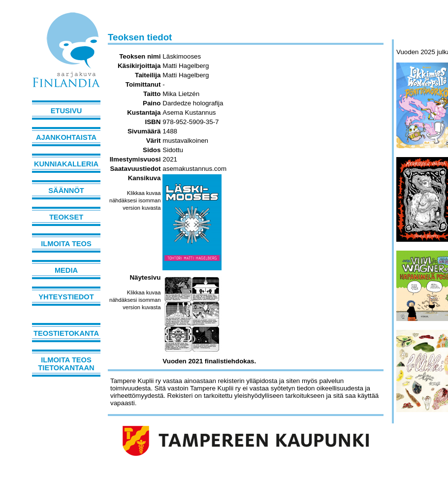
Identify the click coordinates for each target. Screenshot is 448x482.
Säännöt (66, 191)
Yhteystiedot (66, 297)
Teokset (66, 217)
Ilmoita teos (66, 244)
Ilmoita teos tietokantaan (66, 364)
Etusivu (66, 111)
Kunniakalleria (66, 164)
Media (66, 270)
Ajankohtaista (66, 137)
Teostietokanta (66, 333)
